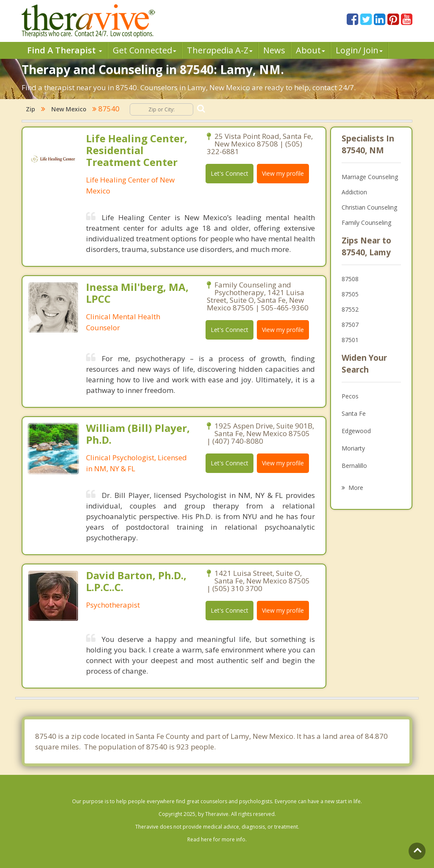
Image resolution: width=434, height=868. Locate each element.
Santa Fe (354, 413)
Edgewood (356, 431)
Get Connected (145, 50)
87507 (350, 325)
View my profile (283, 173)
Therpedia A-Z (220, 50)
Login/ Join (359, 50)
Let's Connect (230, 173)
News (274, 50)
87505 (350, 294)
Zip (31, 109)
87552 (350, 309)
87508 (350, 279)
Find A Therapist (65, 50)
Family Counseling (366, 223)
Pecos (350, 396)
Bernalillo (354, 466)
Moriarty (353, 448)
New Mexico (69, 109)
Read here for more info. (217, 839)
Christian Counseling (369, 207)
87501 (350, 340)
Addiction (354, 192)
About (310, 50)
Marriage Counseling (370, 177)
